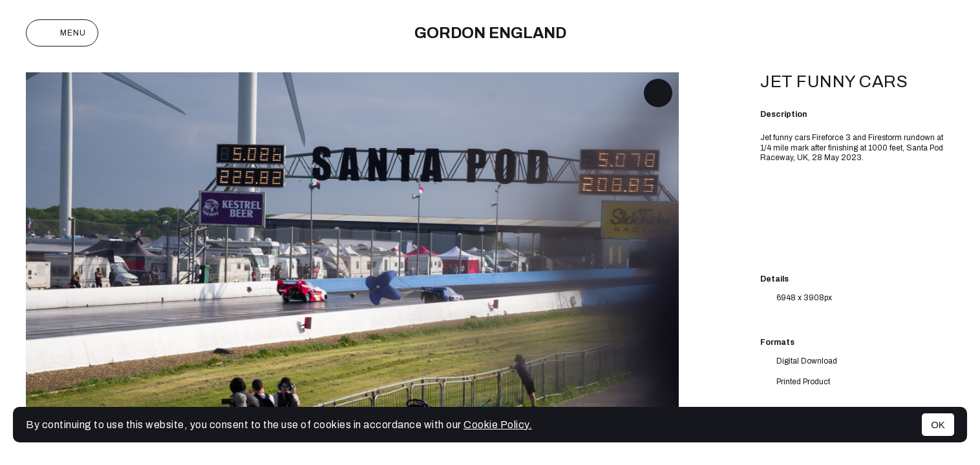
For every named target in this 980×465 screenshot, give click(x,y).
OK (938, 425)
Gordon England (490, 33)
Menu (62, 33)
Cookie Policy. (498, 425)
